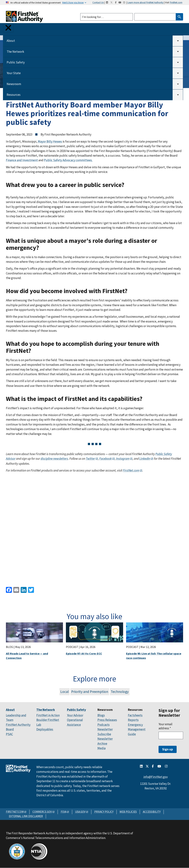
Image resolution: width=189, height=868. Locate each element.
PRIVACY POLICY (104, 812)
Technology (120, 692)
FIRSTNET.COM (15, 812)
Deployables (45, 729)
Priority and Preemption (90, 692)
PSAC (9, 734)
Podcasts (104, 725)
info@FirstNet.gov (156, 777)
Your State (14, 73)
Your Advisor (75, 715)
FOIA (63, 812)
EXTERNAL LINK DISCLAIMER (26, 816)
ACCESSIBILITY (152, 812)
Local (65, 692)
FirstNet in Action (48, 715)
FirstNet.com (176, 2)
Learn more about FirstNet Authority (145, 2)
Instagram (123, 459)
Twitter (90, 459)
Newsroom (14, 84)
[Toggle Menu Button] (8, 28)
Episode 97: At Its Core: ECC (84, 653)
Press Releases (107, 720)
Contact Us (98, 2)
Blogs (101, 715)
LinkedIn (145, 459)
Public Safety (16, 62)
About (11, 41)
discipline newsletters (54, 459)
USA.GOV (80, 812)
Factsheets (135, 715)
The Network (15, 52)
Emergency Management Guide (137, 729)
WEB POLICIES (128, 812)
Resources (14, 95)
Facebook (105, 459)
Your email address (165, 726)
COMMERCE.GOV (42, 812)
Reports (133, 720)
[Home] (24, 19)
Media (102, 748)
